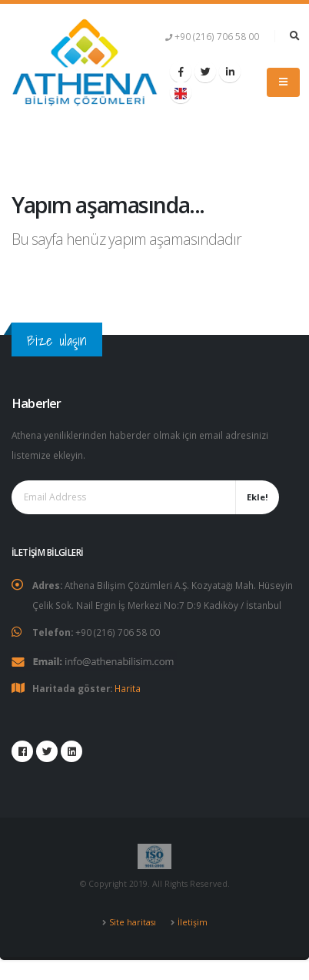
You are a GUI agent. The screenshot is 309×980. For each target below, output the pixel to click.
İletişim (193, 922)
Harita (128, 688)
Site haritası (133, 922)
